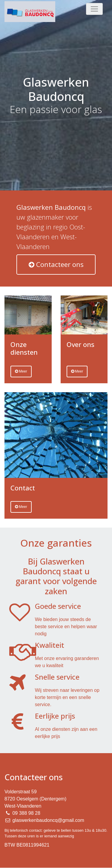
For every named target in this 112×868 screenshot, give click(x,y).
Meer (21, 371)
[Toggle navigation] (94, 9)
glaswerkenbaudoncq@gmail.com (48, 820)
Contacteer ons (56, 264)
